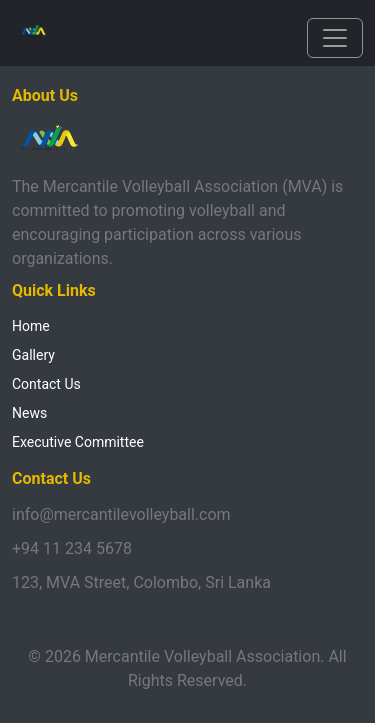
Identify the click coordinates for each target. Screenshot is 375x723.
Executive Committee (78, 442)
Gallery (33, 355)
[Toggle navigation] (335, 38)
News (29, 413)
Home (31, 326)
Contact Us (46, 384)
